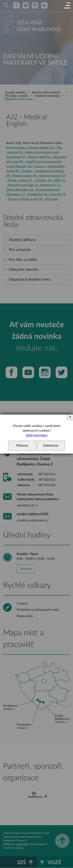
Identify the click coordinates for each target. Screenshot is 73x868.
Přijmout (22, 446)
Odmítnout (51, 446)
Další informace (37, 435)
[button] (67, 6)
